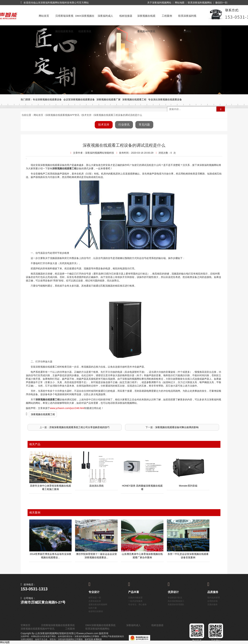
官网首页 (25, 625)
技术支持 (87, 115)
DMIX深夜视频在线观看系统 (85, 19)
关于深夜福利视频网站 (159, 3)
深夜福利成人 (105, 16)
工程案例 (167, 16)
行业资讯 (124, 125)
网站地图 (180, 3)
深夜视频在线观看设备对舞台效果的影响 (177, 427)
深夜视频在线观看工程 (43, 414)
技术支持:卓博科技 (93, 639)
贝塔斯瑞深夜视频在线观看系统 (64, 19)
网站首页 (44, 16)
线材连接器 (126, 16)
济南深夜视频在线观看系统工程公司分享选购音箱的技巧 (79, 427)
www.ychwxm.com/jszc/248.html (67, 408)
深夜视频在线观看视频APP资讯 (146, 19)
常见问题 (144, 125)
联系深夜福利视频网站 (200, 3)
